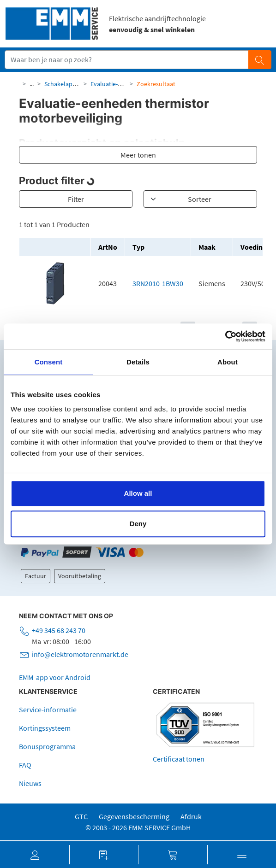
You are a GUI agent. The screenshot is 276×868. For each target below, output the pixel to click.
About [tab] (228, 362)
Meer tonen (138, 155)
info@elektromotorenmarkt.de (80, 654)
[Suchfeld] (127, 59)
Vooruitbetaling (80, 576)
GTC (81, 816)
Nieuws (30, 783)
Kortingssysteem (45, 728)
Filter (76, 199)
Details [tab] (138, 362)
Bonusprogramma (47, 746)
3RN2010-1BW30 (158, 283)
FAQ (25, 765)
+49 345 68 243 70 (59, 630)
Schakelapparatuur (71, 84)
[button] (35, 855)
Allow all (138, 493)
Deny (138, 524)
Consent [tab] (49, 362)
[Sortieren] (200, 199)
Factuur (36, 576)
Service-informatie (48, 710)
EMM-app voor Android (55, 677)
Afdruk (191, 816)
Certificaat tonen (179, 759)
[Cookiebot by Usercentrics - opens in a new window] (225, 336)
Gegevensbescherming (134, 816)
